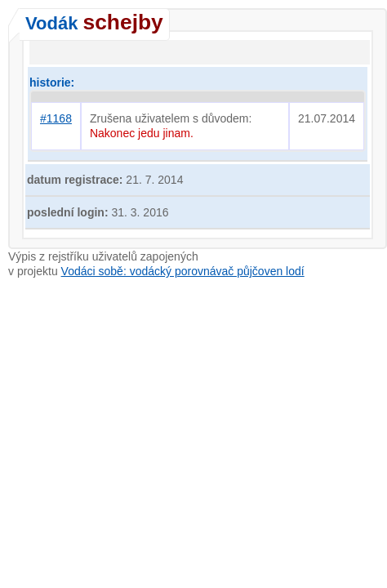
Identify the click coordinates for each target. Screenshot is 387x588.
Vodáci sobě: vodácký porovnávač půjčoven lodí (183, 271)
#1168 (56, 118)
